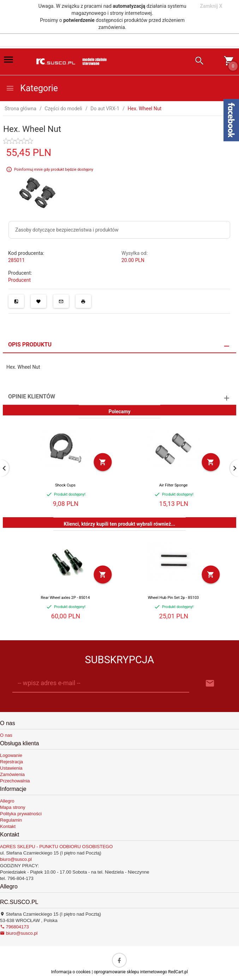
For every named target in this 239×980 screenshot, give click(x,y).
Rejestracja (11, 762)
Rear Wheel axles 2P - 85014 (65, 598)
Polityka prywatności (21, 814)
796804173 (14, 927)
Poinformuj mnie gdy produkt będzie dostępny (54, 170)
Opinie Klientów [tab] (32, 396)
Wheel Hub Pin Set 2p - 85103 (174, 598)
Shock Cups (65, 485)
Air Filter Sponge (174, 485)
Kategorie (32, 88)
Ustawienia (11, 768)
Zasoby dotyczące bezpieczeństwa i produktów (67, 230)
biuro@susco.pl (16, 859)
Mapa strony (13, 807)
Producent (19, 280)
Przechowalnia (15, 781)
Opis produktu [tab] (30, 345)
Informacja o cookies (71, 972)
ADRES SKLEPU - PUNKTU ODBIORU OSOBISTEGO (56, 847)
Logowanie (11, 755)
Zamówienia (12, 774)
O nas (6, 735)
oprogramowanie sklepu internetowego (131, 972)
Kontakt (8, 826)
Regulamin (11, 820)
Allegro (7, 801)
